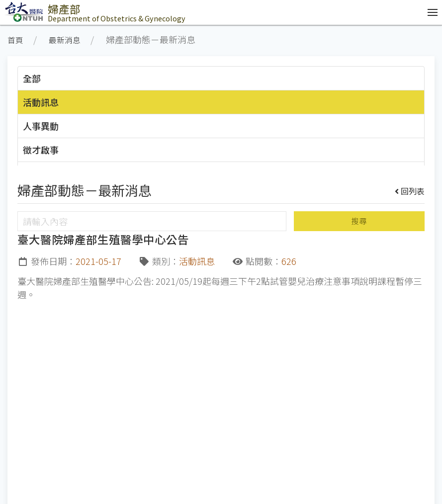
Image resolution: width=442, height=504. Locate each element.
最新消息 (65, 40)
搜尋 (359, 221)
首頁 (15, 40)
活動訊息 (41, 102)
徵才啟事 (41, 150)
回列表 (410, 191)
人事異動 (41, 126)
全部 (32, 78)
